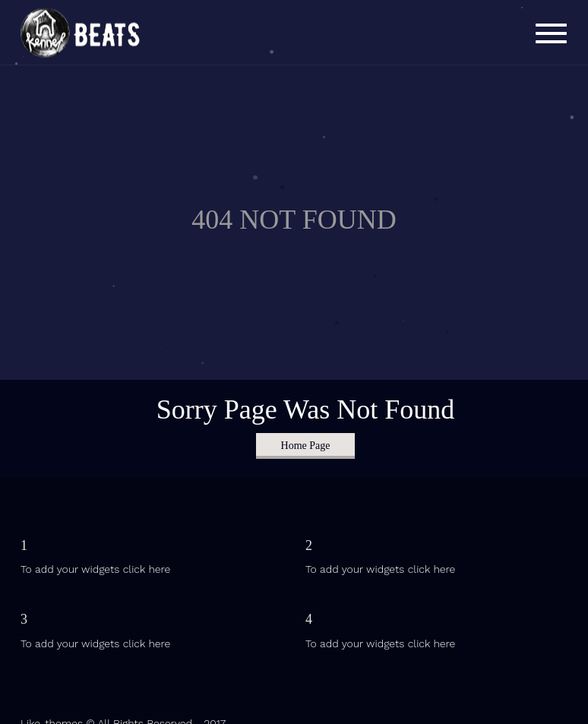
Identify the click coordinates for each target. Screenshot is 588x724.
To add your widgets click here (95, 569)
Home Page (306, 446)
